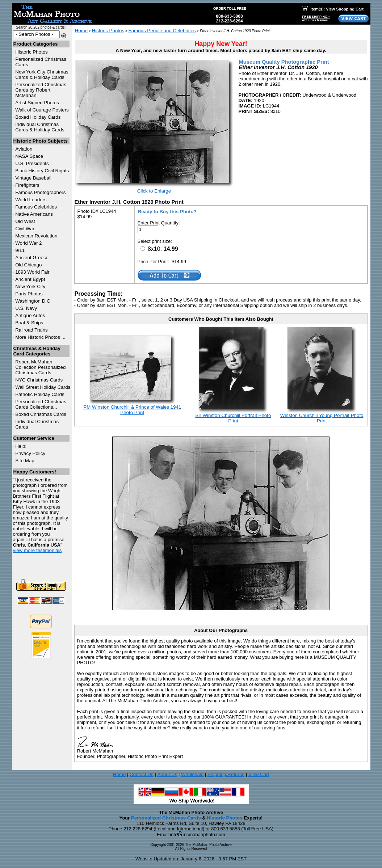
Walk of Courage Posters (42, 110)
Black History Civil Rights (42, 171)
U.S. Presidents (32, 163)
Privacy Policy (30, 453)
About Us (167, 774)
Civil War (25, 229)
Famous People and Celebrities (162, 31)
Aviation (24, 149)
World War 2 (28, 243)
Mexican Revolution (36, 236)
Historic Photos (32, 52)
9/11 (20, 250)
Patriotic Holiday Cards (40, 394)
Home (81, 31)
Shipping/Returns (226, 774)
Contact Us (142, 774)
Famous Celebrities (36, 207)
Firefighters (27, 185)
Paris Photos (29, 294)
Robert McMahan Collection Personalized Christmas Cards (40, 367)
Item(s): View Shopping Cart (333, 9)
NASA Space (29, 156)
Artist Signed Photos (37, 103)
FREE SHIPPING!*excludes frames (316, 18)
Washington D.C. (33, 301)
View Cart (259, 774)
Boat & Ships (29, 323)
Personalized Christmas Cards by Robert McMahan (41, 90)
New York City (30, 286)
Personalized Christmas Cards (166, 818)
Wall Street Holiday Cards (43, 387)
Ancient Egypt (30, 279)
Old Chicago (28, 265)
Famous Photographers (40, 192)
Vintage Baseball (33, 178)
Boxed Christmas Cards (41, 414)
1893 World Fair (32, 272)
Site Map (25, 461)
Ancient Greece (32, 258)
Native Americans (34, 214)
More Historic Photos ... (40, 337)
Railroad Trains (32, 330)
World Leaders (31, 200)
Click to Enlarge (154, 191)
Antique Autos (30, 315)
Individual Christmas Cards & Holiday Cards (40, 127)
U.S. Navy (26, 308)
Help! (21, 446)
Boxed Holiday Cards (38, 117)
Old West (25, 221)
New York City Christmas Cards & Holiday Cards (42, 75)
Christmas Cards (39, 380)
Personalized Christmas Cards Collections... (41, 404)
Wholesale (192, 774)
